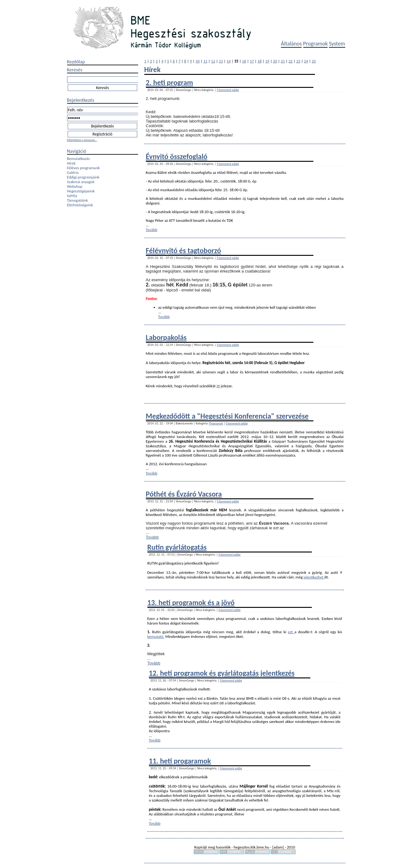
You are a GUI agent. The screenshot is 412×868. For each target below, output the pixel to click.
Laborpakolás (166, 337)
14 (229, 61)
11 (205, 61)
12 (213, 61)
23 (298, 61)
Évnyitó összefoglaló (177, 156)
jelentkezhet (314, 577)
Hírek (71, 163)
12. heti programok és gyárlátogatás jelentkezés (222, 673)
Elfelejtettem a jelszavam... (82, 140)
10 (198, 61)
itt (218, 386)
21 (283, 61)
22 (290, 61)
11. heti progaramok (180, 761)
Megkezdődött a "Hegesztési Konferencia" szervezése (227, 416)
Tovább (152, 230)
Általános (291, 44)
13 (221, 61)
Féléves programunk (83, 168)
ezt (291, 632)
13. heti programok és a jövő (191, 602)
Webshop (75, 186)
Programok (316, 44)
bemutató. (156, 636)
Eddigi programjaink (83, 177)
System (337, 44)
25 (314, 61)
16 (244, 61)
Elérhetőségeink (80, 205)
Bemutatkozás (79, 159)
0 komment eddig (228, 90)
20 (275, 61)
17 (252, 61)
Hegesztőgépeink (81, 191)
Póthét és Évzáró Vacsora (184, 494)
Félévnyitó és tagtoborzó (184, 250)
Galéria (73, 172)
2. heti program (170, 82)
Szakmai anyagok (81, 182)
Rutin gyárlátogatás (177, 547)
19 (267, 61)
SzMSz (72, 196)
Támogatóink (78, 200)
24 (306, 61)
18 (259, 61)
